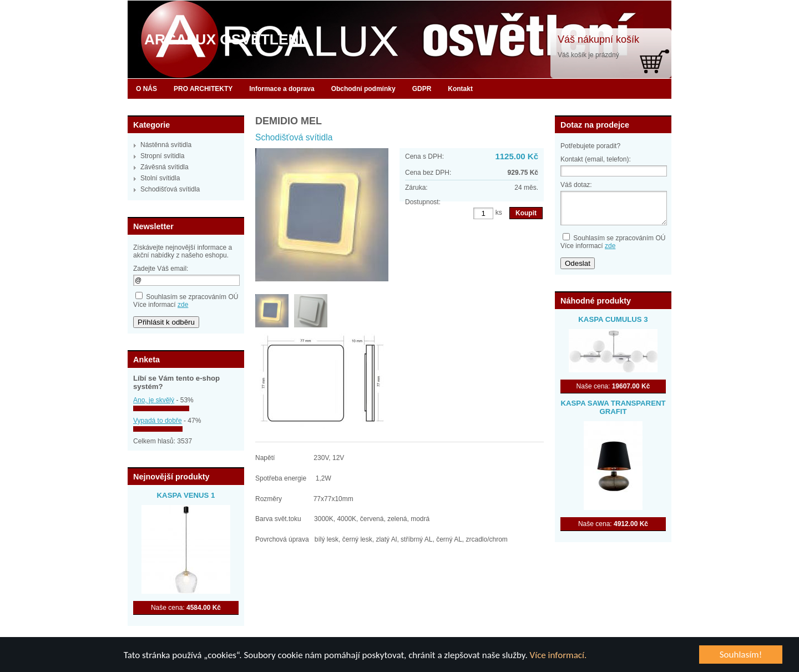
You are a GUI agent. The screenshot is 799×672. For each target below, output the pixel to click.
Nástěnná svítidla (166, 145)
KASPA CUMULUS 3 (613, 319)
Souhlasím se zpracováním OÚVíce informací (186, 301)
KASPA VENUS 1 (186, 495)
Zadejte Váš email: (161, 269)
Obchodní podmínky (363, 89)
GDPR (422, 89)
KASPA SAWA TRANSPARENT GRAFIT (613, 407)
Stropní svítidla (162, 156)
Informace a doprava (282, 89)
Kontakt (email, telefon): (596, 159)
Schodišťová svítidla (170, 189)
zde (183, 305)
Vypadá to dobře (158, 421)
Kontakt (460, 89)
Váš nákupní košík (598, 39)
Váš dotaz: (576, 185)
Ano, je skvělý (154, 400)
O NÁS (146, 89)
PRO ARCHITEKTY (203, 89)
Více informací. (558, 655)
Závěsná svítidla (165, 167)
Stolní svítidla (160, 178)
